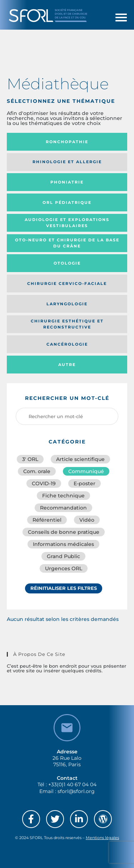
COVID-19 (44, 483)
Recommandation (63, 508)
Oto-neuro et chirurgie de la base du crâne (67, 243)
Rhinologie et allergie (67, 162)
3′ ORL (30, 459)
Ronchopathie (67, 142)
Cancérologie (67, 344)
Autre (67, 365)
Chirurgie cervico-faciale (67, 284)
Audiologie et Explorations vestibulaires (67, 223)
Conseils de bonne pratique (64, 532)
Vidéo (87, 520)
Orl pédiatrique (67, 202)
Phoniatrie (67, 182)
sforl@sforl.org (76, 791)
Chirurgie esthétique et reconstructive (67, 324)
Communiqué (86, 471)
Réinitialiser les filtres (64, 588)
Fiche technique (63, 496)
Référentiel (47, 520)
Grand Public (63, 556)
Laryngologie (67, 304)
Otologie (67, 263)
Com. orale (37, 471)
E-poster (85, 483)
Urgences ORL (64, 568)
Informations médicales (63, 544)
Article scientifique (80, 459)
